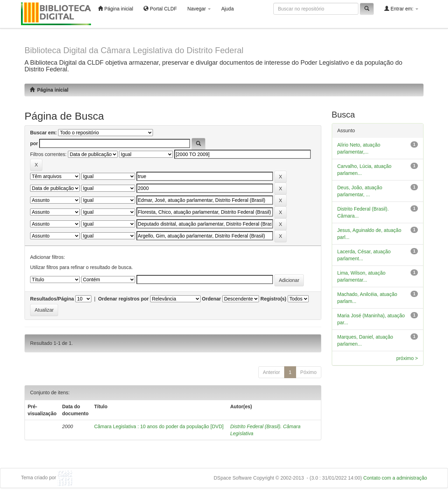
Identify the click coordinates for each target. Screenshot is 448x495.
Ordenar (211, 299)
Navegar (199, 9)
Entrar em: (401, 9)
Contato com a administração (395, 478)
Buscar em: (43, 133)
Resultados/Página (52, 299)
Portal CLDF (160, 9)
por (34, 143)
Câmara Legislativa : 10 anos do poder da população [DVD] (159, 426)
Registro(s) (273, 299)
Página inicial (115, 9)
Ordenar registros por (123, 299)
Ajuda (227, 9)
